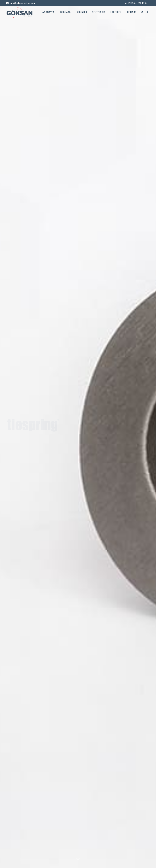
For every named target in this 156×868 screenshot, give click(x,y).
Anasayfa (47, 12)
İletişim (131, 12)
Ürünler (81, 12)
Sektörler (98, 12)
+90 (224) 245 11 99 (136, 3)
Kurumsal (65, 12)
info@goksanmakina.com (21, 3)
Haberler (115, 12)
